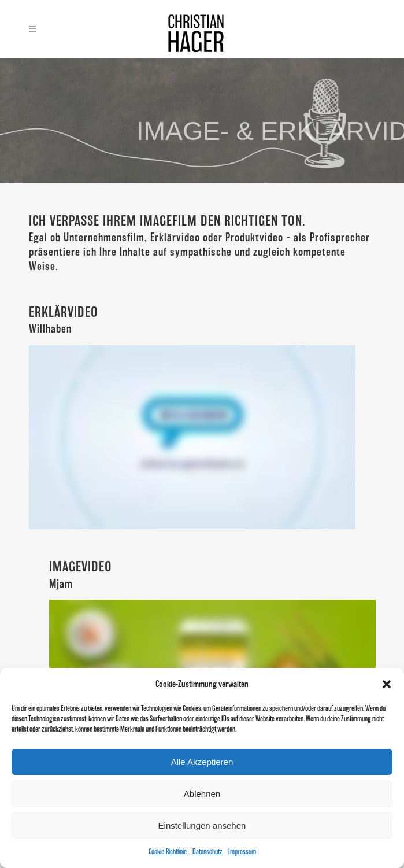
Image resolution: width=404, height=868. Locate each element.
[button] (387, 684)
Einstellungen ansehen (202, 825)
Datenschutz (207, 852)
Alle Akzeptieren (202, 762)
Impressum (242, 852)
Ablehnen (202, 794)
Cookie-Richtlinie (168, 852)
